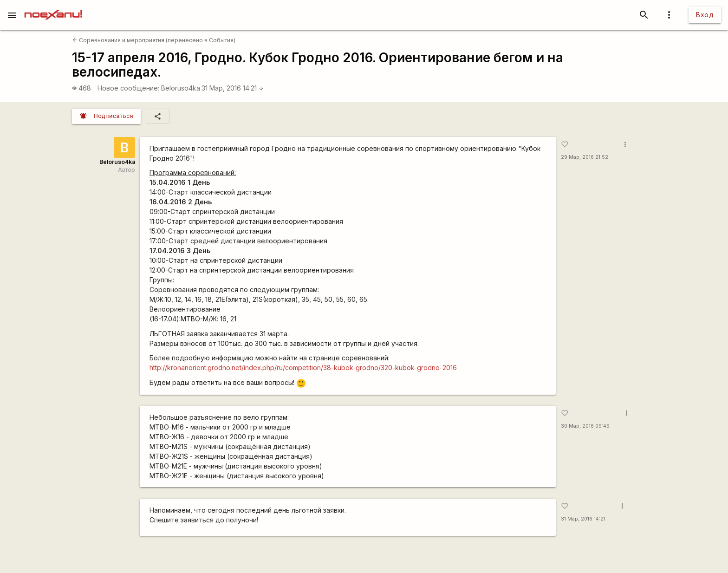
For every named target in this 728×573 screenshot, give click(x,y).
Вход (705, 15)
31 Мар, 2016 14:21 (233, 88)
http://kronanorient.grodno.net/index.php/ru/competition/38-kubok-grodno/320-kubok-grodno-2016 (303, 368)
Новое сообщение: (128, 88)
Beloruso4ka (181, 88)
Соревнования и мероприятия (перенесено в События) (154, 40)
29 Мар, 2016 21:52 (585, 157)
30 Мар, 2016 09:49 (585, 426)
